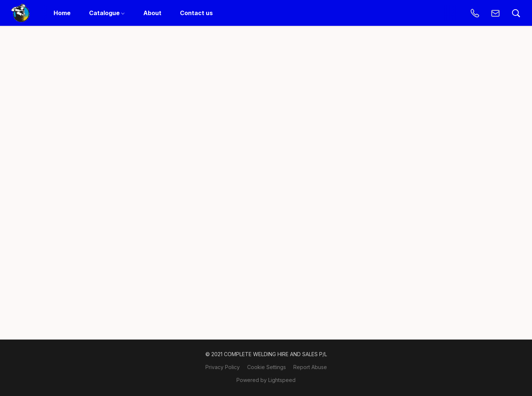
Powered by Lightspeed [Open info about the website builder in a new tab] (266, 380)
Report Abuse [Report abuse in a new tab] (310, 367)
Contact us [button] (196, 13)
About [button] (152, 13)
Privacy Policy (223, 367)
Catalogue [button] (107, 13)
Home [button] (62, 13)
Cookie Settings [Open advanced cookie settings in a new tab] (267, 367)
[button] (20, 13)
